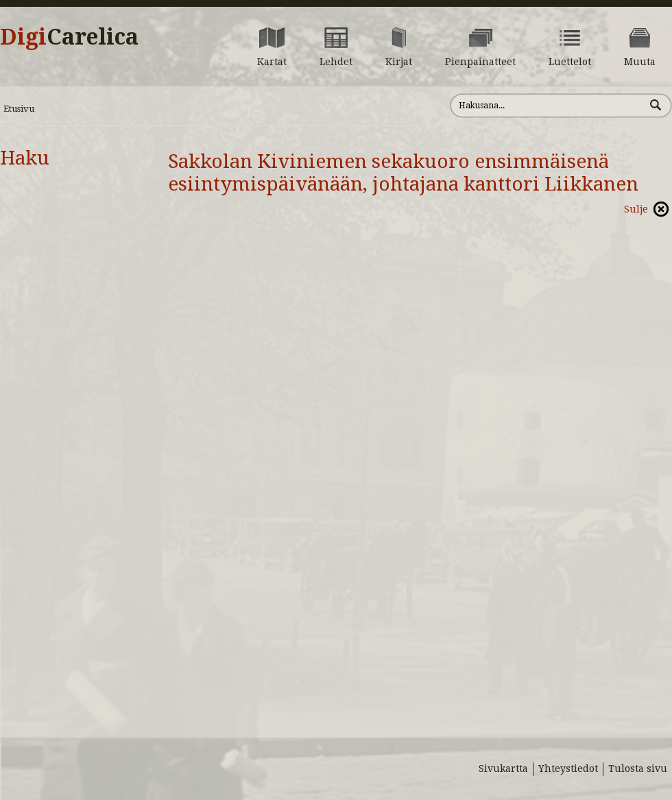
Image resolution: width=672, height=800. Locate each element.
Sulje (636, 209)
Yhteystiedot (568, 768)
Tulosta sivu (638, 768)
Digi (69, 37)
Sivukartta (503, 768)
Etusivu (19, 109)
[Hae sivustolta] (548, 106)
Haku (25, 158)
